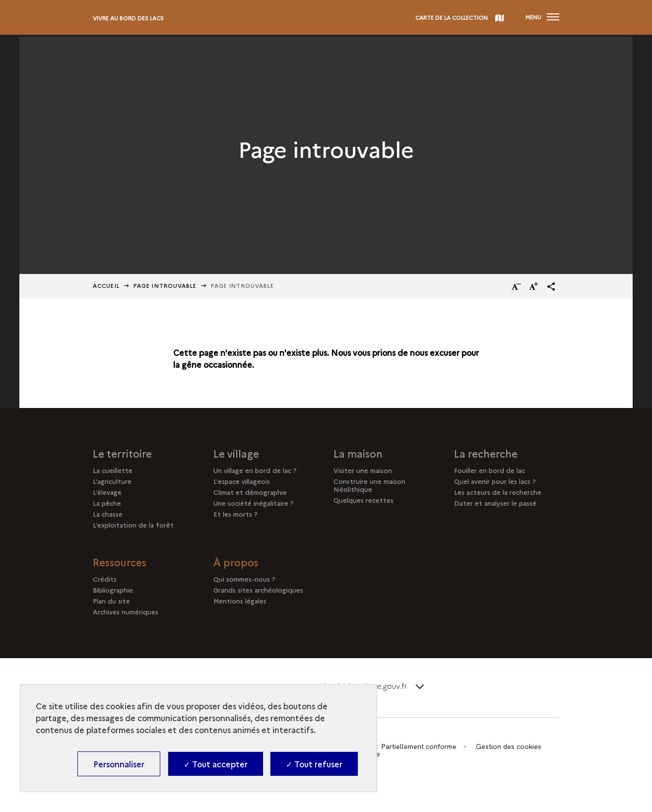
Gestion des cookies (509, 746)
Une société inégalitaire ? (254, 503)
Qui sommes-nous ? (244, 579)
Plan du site (111, 601)
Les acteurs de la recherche (498, 492)
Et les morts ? (235, 514)
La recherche (486, 453)
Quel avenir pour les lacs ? (495, 481)
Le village (236, 453)
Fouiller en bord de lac (489, 470)
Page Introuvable (165, 286)
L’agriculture (112, 481)
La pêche (107, 503)
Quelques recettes (363, 500)
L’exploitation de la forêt (133, 525)
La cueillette (113, 470)
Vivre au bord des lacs (128, 18)
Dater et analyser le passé (495, 503)
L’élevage (107, 492)
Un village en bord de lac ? (255, 470)
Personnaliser (119, 764)
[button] (551, 286)
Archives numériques (126, 611)
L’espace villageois (242, 481)
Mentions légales (240, 601)
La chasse (108, 514)
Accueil (106, 286)
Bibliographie (113, 590)
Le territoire (122, 453)
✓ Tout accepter (216, 764)
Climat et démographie (250, 492)
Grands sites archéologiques (258, 590)
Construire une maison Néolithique (369, 485)
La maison (358, 453)
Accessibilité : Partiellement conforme (396, 746)
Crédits (105, 579)
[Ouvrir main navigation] (542, 17)
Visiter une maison (363, 470)
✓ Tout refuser (314, 764)
